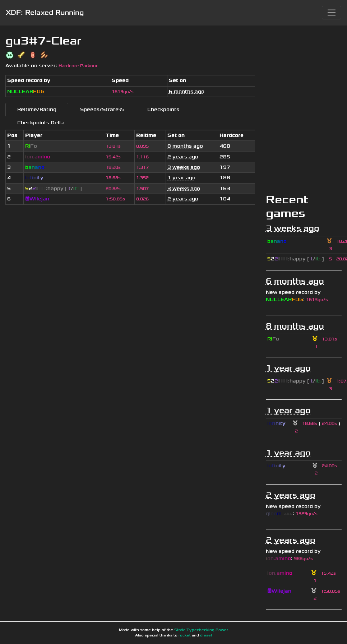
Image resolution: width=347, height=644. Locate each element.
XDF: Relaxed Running (45, 13)
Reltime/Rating (37, 109)
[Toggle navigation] (332, 13)
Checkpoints (163, 109)
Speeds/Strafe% (102, 109)
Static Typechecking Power (201, 630)
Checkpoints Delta (41, 123)
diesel (206, 635)
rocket (185, 635)
